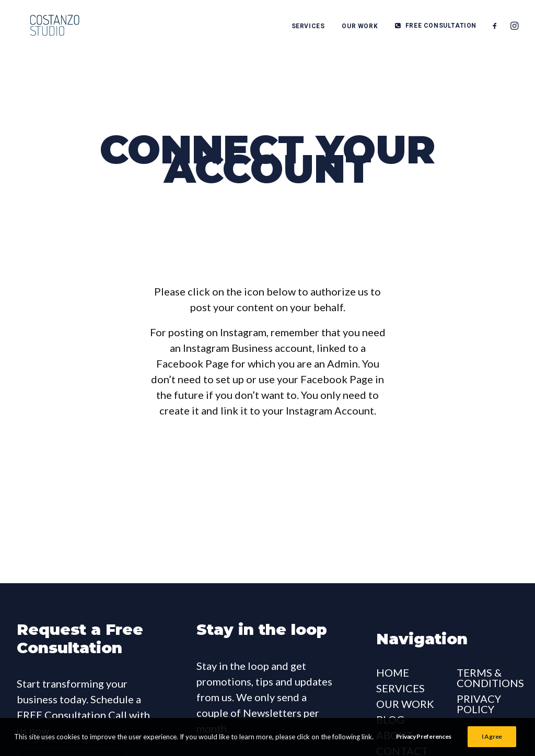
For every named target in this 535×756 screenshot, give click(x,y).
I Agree (492, 736)
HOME (393, 635)
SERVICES (308, 28)
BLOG (390, 682)
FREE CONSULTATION (441, 27)
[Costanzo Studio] (46, 27)
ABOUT (395, 698)
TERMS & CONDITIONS (490, 640)
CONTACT (402, 713)
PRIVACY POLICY (479, 666)
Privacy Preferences (424, 736)
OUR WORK (360, 28)
